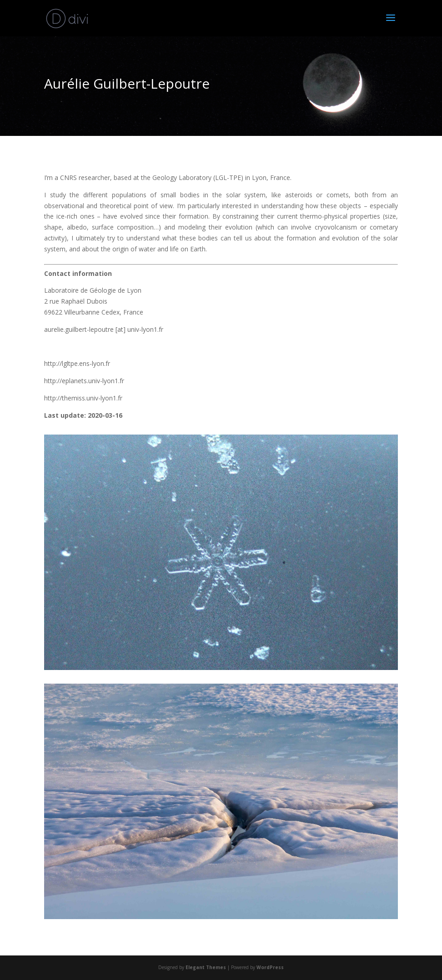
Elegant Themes (206, 967)
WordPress (270, 967)
